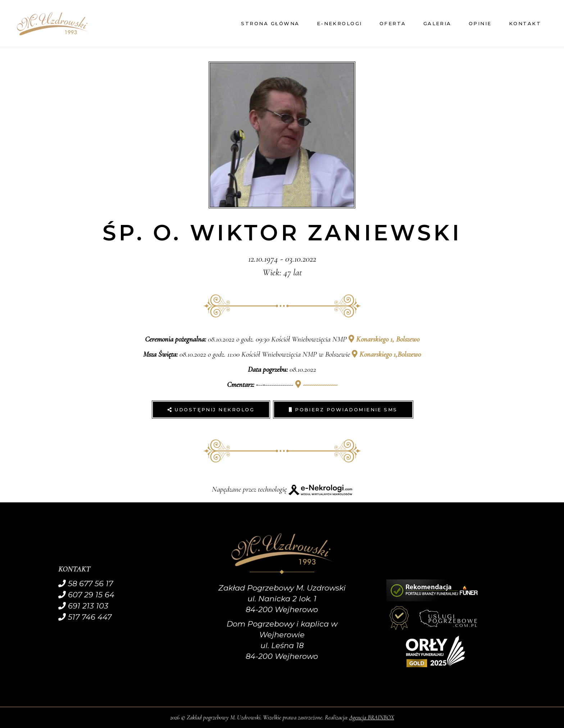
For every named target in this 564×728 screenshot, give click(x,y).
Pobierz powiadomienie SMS (343, 410)
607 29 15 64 (86, 595)
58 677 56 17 (86, 584)
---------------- (316, 385)
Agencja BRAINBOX (372, 717)
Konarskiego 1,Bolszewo (386, 354)
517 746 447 (85, 617)
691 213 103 (83, 606)
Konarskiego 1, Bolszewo (384, 339)
